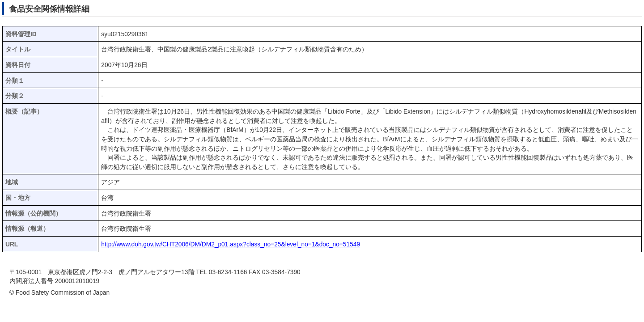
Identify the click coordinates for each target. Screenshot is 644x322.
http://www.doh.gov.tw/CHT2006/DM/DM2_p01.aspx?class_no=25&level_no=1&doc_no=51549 (231, 244)
